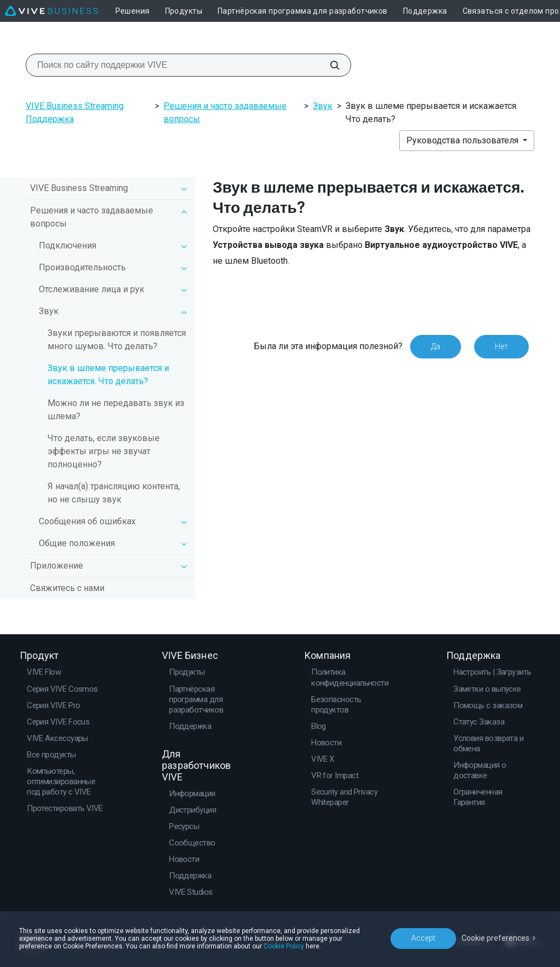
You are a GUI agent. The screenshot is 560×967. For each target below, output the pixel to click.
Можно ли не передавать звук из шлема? (116, 410)
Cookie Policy (284, 946)
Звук (323, 106)
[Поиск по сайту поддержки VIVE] (329, 65)
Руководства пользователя (463, 140)
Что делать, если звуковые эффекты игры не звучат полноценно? (104, 451)
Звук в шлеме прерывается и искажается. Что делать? (108, 375)
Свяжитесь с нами (67, 588)
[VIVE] (51, 11)
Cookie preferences (495, 938)
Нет (501, 346)
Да (436, 346)
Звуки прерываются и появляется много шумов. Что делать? (117, 340)
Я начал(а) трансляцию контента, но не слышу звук (114, 493)
